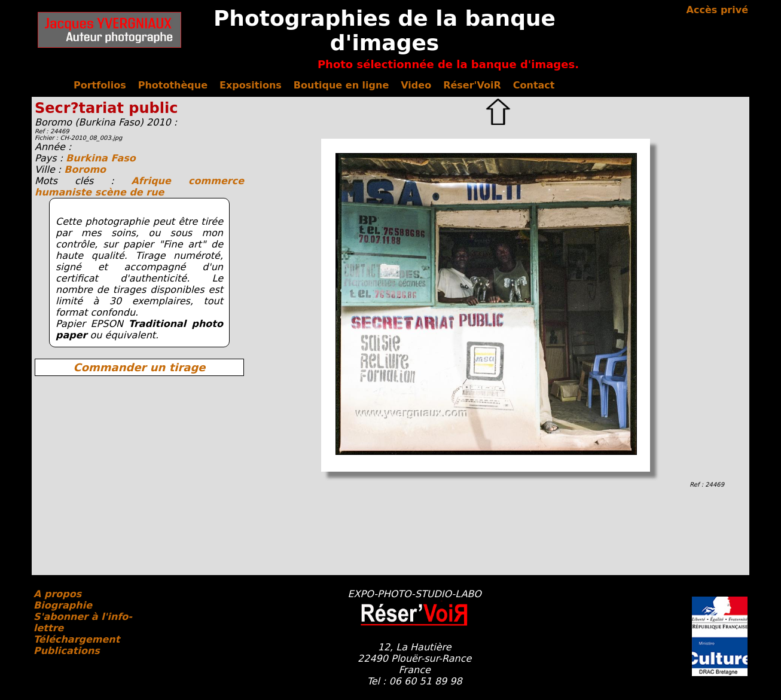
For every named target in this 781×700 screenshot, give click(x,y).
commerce (216, 181)
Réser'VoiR (472, 85)
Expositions (251, 85)
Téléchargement (77, 639)
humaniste (65, 192)
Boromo (85, 169)
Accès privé (717, 10)
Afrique (160, 181)
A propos (57, 594)
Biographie (63, 605)
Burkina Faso (101, 158)
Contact (534, 85)
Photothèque (173, 85)
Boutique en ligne (341, 85)
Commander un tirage (139, 367)
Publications (67, 651)
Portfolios (100, 85)
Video (416, 85)
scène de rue (130, 192)
